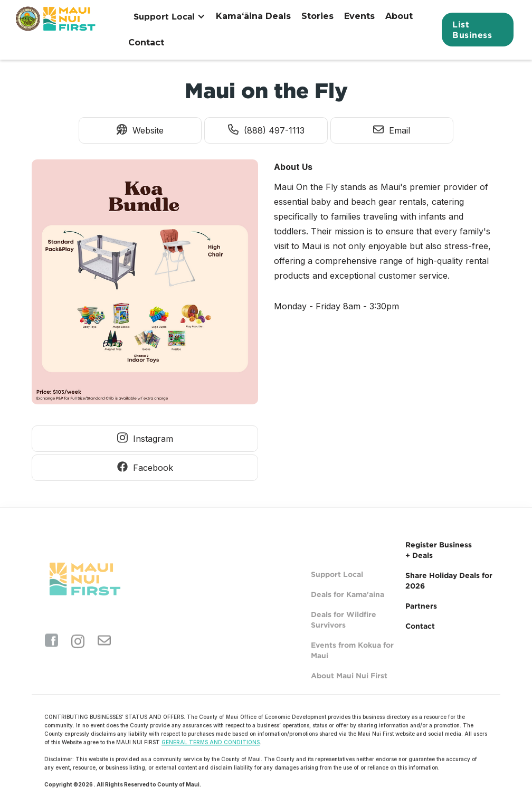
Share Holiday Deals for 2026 (449, 580)
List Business (472, 30)
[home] (57, 30)
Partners (421, 606)
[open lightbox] (145, 285)
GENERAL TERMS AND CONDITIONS (211, 747)
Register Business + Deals (439, 550)
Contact (146, 42)
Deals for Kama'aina (348, 611)
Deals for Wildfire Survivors (344, 636)
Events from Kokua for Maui (352, 667)
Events (359, 16)
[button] (169, 16)
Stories (317, 16)
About (399, 16)
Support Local (337, 591)
